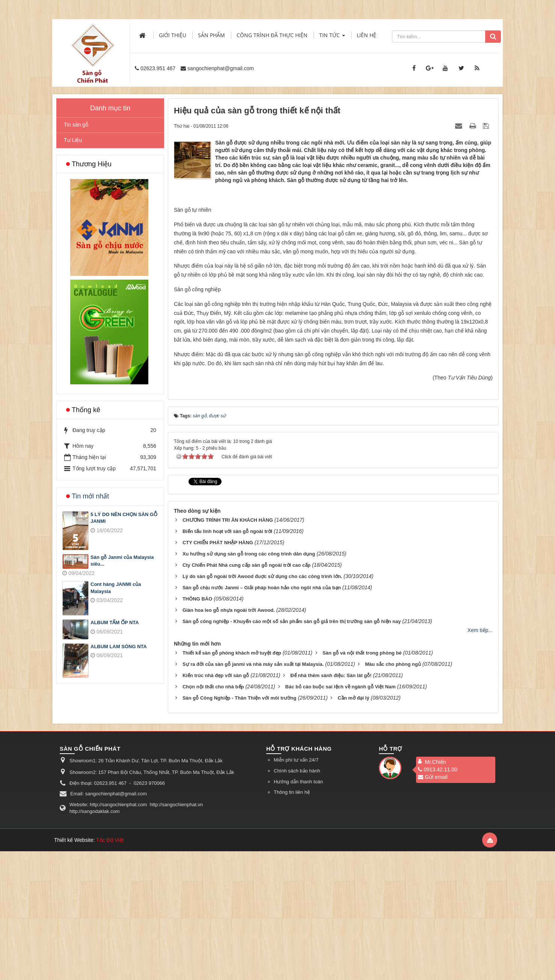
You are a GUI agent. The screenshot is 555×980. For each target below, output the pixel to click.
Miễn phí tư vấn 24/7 (296, 889)
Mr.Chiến (435, 891)
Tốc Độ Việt (110, 969)
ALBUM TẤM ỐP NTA (115, 622)
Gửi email (433, 906)
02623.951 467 (158, 68)
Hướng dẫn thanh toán (298, 910)
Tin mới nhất (90, 496)
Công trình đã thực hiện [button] (272, 35)
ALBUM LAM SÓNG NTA (119, 647)
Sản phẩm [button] (211, 35)
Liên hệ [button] (366, 35)
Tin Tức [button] (332, 37)
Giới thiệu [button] (173, 35)
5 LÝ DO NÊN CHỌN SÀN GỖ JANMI (124, 518)
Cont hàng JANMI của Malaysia (116, 588)
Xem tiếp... (480, 759)
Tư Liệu (73, 140)
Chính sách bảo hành (297, 899)
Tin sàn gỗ (76, 125)
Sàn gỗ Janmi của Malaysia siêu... (122, 561)
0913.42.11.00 (438, 899)
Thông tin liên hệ (292, 921)
